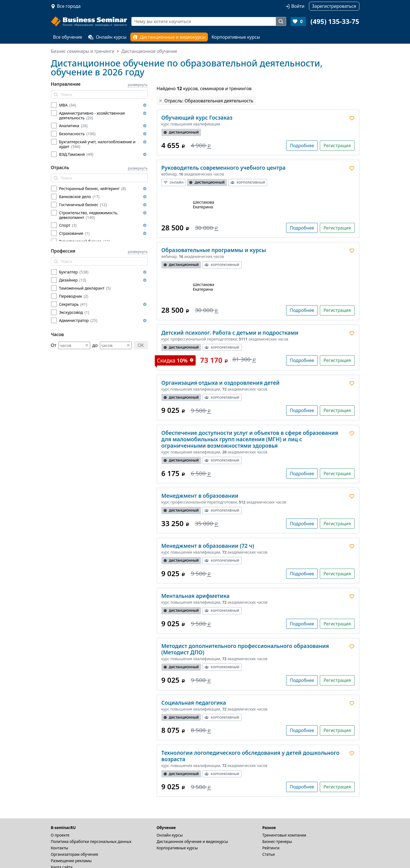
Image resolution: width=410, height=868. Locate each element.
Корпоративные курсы (236, 37)
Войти (298, 6)
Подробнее (302, 146)
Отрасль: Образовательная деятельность (209, 101)
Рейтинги (271, 848)
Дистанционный (181, 132)
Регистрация (337, 146)
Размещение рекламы (71, 861)
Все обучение (68, 37)
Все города (69, 6)
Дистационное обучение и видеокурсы (192, 841)
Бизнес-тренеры (277, 841)
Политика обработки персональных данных (91, 841)
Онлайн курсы (107, 37)
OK (141, 345)
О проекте (60, 835)
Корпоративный (248, 182)
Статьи (269, 854)
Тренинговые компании (284, 835)
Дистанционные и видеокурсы (169, 37)
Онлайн (174, 182)
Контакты (60, 848)
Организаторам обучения (75, 854)
